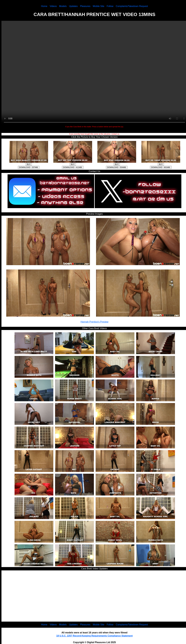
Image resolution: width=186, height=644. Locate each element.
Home (44, 6)
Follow (110, 6)
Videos (53, 6)
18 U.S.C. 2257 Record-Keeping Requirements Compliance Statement (94, 636)
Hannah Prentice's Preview (94, 322)
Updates (73, 6)
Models (63, 6)
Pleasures (85, 6)
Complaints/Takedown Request (132, 6)
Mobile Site (99, 6)
